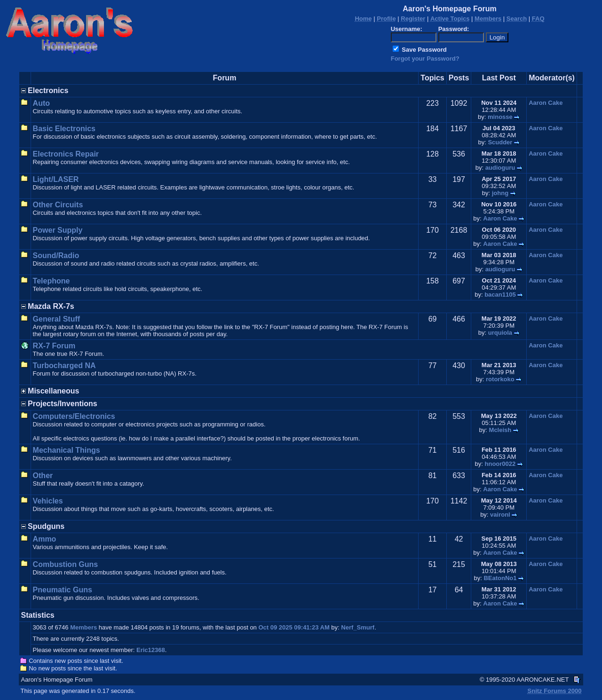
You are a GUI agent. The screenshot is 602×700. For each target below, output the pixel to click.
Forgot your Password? (425, 59)
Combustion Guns (66, 564)
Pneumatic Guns (63, 590)
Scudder (500, 142)
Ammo (45, 539)
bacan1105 (500, 295)
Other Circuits (58, 205)
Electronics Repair (66, 154)
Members (83, 627)
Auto (41, 103)
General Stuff (56, 319)
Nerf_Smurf (358, 627)
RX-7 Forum (54, 346)
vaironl (500, 515)
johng (500, 193)
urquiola (500, 333)
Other (43, 476)
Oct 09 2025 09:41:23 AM (294, 627)
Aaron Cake (546, 103)
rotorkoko (500, 379)
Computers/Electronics (74, 416)
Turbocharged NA (64, 366)
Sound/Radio (56, 256)
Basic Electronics (64, 129)
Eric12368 (151, 650)
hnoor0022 (500, 464)
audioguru (500, 168)
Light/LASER (56, 179)
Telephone (51, 281)
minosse (500, 117)
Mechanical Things (67, 450)
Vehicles (48, 501)
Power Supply (58, 230)
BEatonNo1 (500, 578)
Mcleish (500, 430)
